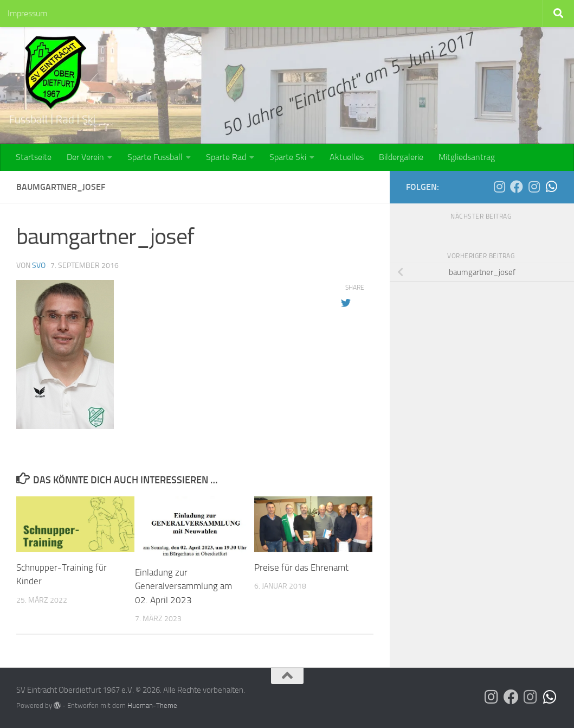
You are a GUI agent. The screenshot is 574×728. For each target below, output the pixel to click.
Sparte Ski (288, 157)
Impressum (27, 13)
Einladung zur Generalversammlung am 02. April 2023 (183, 586)
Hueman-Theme (152, 705)
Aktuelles (347, 157)
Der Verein (85, 157)
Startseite (34, 157)
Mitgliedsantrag (467, 157)
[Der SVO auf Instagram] (499, 187)
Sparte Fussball (155, 157)
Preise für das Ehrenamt (301, 567)
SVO (39, 266)
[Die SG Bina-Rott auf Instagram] (534, 187)
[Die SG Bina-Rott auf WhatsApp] (551, 187)
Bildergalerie (401, 157)
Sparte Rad (226, 157)
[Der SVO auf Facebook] (517, 187)
